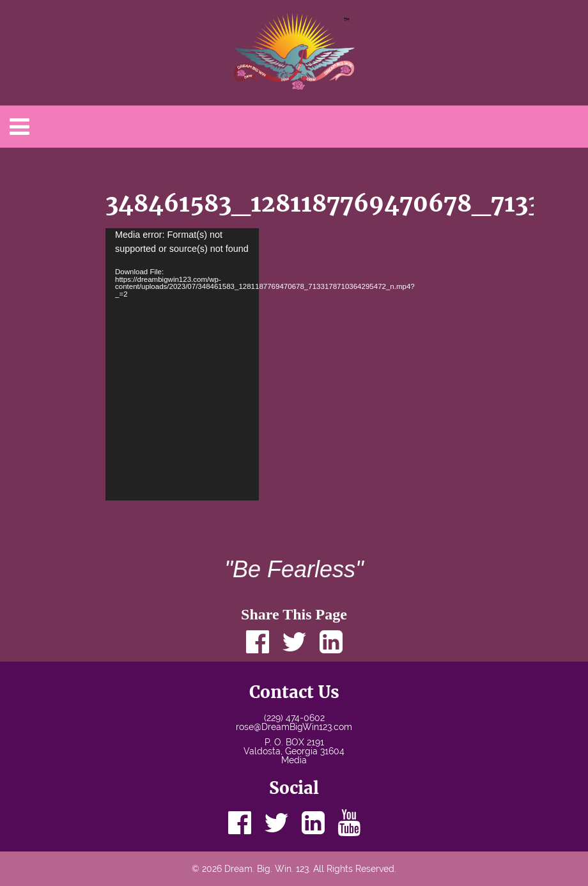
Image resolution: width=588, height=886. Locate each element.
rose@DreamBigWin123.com (294, 727)
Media (294, 760)
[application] (182, 364)
